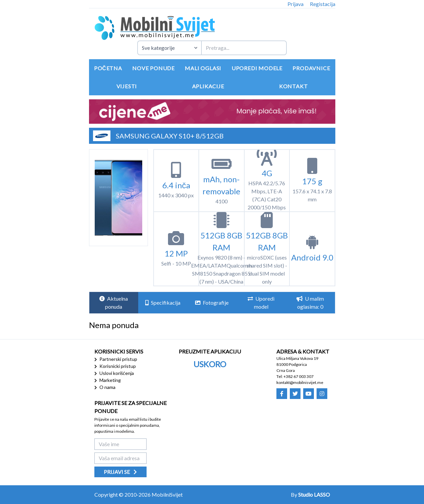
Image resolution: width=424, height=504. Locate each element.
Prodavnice (311, 68)
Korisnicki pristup (115, 366)
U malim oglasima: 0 (310, 303)
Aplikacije (208, 86)
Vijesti (127, 86)
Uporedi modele (257, 68)
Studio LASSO (314, 494)
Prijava (295, 4)
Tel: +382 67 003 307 (295, 376)
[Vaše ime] (120, 444)
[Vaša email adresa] (120, 458)
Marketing (108, 380)
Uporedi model (261, 303)
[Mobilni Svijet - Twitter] (295, 394)
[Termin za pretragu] (244, 48)
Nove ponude (153, 68)
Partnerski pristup (116, 359)
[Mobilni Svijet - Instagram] (322, 394)
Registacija (323, 4)
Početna (108, 68)
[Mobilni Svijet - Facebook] (282, 394)
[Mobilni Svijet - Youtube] (309, 394)
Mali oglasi (203, 68)
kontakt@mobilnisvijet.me (300, 382)
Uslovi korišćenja (114, 373)
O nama (105, 387)
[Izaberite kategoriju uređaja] (169, 48)
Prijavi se (120, 472)
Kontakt (293, 86)
